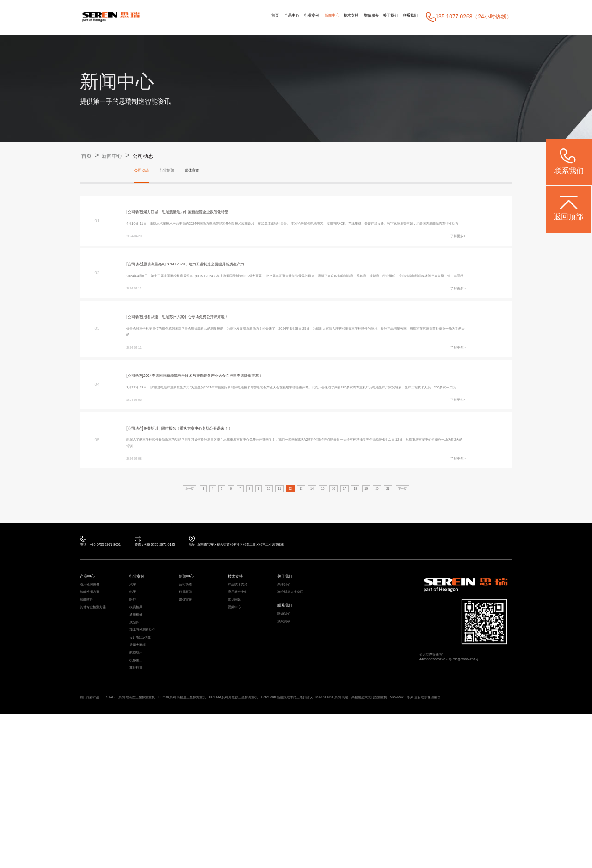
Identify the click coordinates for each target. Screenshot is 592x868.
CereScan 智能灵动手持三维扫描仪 (398, 839)
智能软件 (90, 705)
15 (331, 577)
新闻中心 (290, 17)
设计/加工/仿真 (146, 761)
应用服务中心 (243, 694)
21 (417, 577)
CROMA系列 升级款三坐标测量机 (317, 839)
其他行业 (140, 805)
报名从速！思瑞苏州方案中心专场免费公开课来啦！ (216, 358)
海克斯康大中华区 (298, 694)
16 (345, 577)
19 (388, 577)
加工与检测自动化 (150, 750)
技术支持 (318, 17)
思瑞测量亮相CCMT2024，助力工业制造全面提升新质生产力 (227, 286)
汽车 (135, 683)
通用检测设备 (95, 683)
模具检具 (140, 717)
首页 (207, 17)
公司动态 (164, 156)
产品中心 (231, 17)
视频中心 (238, 717)
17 (359, 577)
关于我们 (376, 17)
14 (316, 577)
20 (402, 577)
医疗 (135, 705)
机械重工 (140, 794)
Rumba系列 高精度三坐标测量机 (237, 839)
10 (259, 577)
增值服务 (348, 17)
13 (302, 577)
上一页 (156, 577)
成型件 (137, 739)
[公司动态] (139, 215)
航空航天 (140, 783)
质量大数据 (142, 772)
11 (273, 577)
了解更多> (454, 256)
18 (374, 577)
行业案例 (260, 17)
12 (288, 577)
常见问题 (238, 705)
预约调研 (288, 735)
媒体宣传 (210, 172)
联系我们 (406, 17)
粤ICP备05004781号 (485, 761)
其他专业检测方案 (100, 717)
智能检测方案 (95, 694)
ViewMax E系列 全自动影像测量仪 (169, 849)
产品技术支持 (243, 683)
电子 (135, 694)
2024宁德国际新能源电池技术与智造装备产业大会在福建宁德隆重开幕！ (241, 431)
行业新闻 (178, 172)
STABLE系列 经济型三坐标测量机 (158, 839)
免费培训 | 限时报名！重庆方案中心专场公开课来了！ (218, 502)
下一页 (436, 577)
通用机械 (140, 728)
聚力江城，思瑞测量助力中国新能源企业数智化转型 (216, 215)
